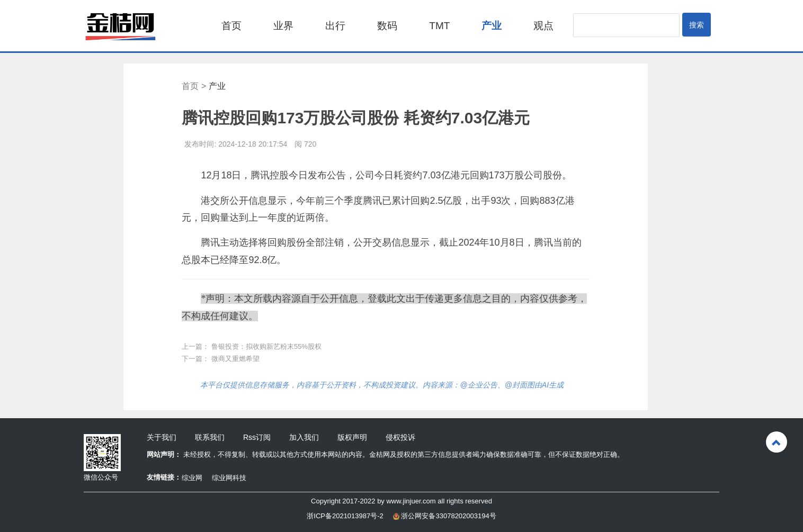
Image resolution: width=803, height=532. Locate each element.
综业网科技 (229, 478)
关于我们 (162, 437)
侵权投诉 (400, 437)
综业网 (192, 478)
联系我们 (210, 437)
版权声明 (352, 437)
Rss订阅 (257, 437)
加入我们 (304, 437)
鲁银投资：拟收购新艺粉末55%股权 (266, 346)
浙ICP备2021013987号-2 (345, 516)
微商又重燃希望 (235, 359)
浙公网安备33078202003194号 (445, 516)
